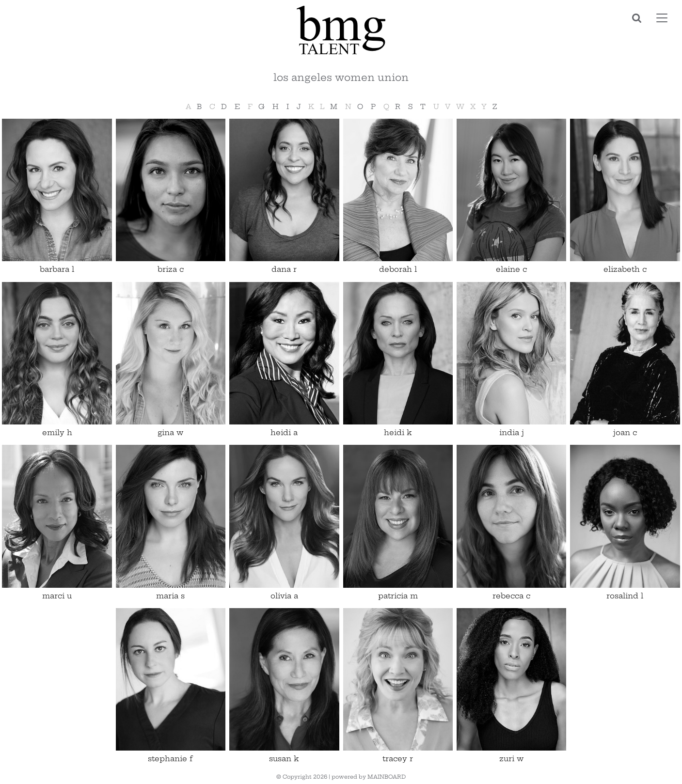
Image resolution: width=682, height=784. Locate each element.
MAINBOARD (387, 777)
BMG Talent (341, 30)
